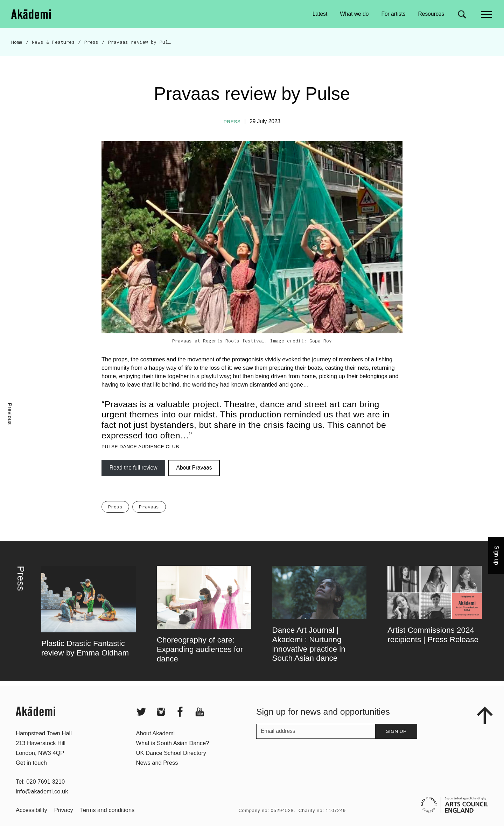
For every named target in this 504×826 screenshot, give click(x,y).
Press (92, 42)
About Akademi (156, 747)
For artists (393, 14)
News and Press (157, 776)
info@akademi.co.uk (42, 805)
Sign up (396, 745)
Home (17, 42)
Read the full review (134, 468)
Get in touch (31, 776)
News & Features (53, 42)
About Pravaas (194, 468)
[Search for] (462, 14)
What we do (354, 14)
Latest (320, 14)
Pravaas (149, 520)
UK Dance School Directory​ (171, 766)
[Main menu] (487, 14)
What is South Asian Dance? (173, 756)
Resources (431, 14)
